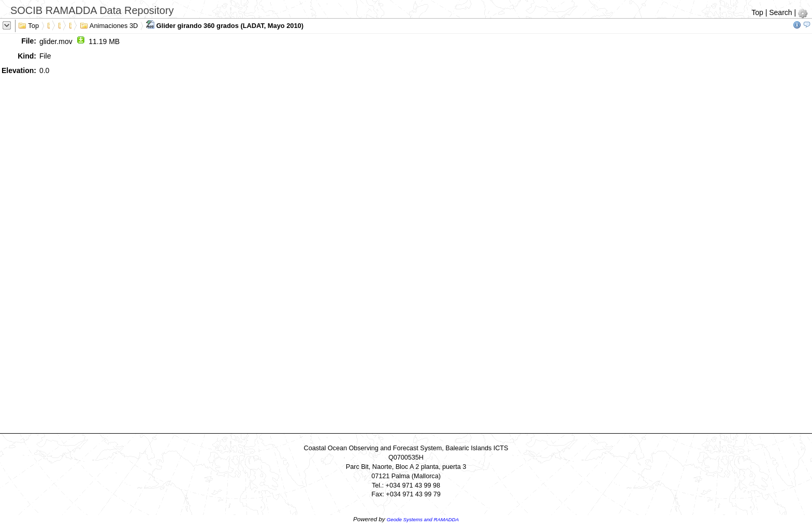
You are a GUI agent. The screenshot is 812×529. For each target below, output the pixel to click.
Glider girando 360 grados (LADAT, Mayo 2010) (225, 25)
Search (780, 12)
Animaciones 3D (109, 25)
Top (757, 12)
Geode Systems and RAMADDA (423, 519)
